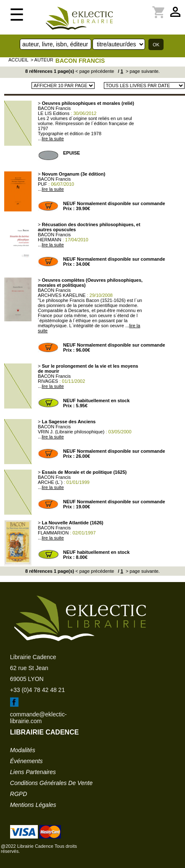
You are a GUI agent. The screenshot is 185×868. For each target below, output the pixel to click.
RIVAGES (48, 381)
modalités (23, 750)
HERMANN (50, 240)
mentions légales (33, 805)
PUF (42, 184)
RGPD (18, 794)
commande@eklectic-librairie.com (38, 718)
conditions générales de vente (51, 783)
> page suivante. (142, 71)
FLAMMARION (53, 533)
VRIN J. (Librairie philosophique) (71, 432)
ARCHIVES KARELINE (62, 295)
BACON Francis (80, 61)
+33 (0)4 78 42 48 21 (37, 690)
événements (26, 761)
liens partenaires (33, 772)
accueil (18, 60)
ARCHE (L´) (50, 482)
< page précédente (95, 71)
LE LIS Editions (54, 113)
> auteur (42, 60)
